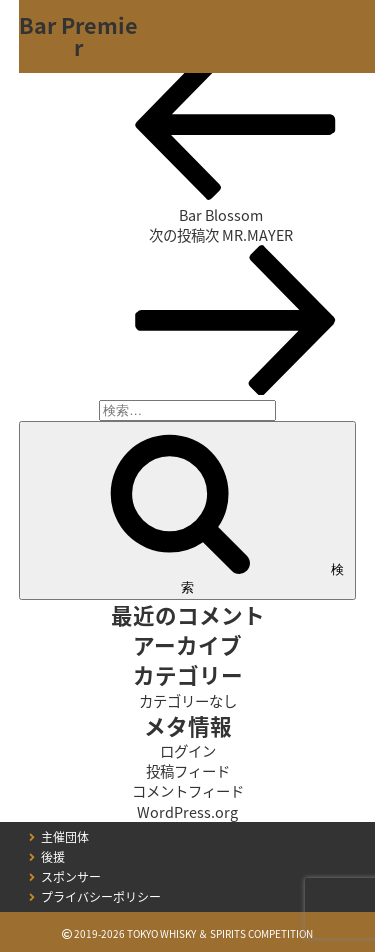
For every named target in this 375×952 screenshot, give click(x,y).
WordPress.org (187, 812)
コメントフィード (188, 791)
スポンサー (71, 877)
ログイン (188, 751)
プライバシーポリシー (101, 897)
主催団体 (65, 837)
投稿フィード (188, 771)
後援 (53, 857)
